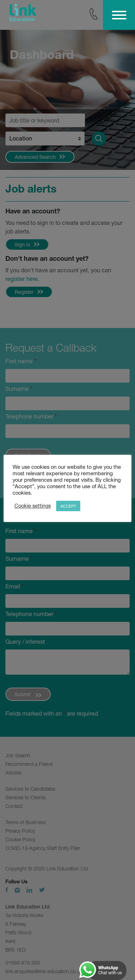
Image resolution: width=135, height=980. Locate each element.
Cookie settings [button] (33, 506)
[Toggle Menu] (119, 15)
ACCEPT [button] (68, 506)
